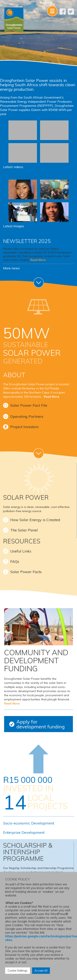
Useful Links (21, 551)
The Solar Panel (24, 530)
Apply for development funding (41, 724)
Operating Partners (27, 416)
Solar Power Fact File (29, 405)
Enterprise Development (24, 832)
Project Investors (24, 427)
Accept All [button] (41, 971)
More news (11, 268)
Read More (38, 260)
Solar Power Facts (26, 572)
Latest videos (13, 167)
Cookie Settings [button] (18, 971)
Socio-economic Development (29, 823)
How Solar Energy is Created (35, 520)
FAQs (15, 561)
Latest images (14, 226)
